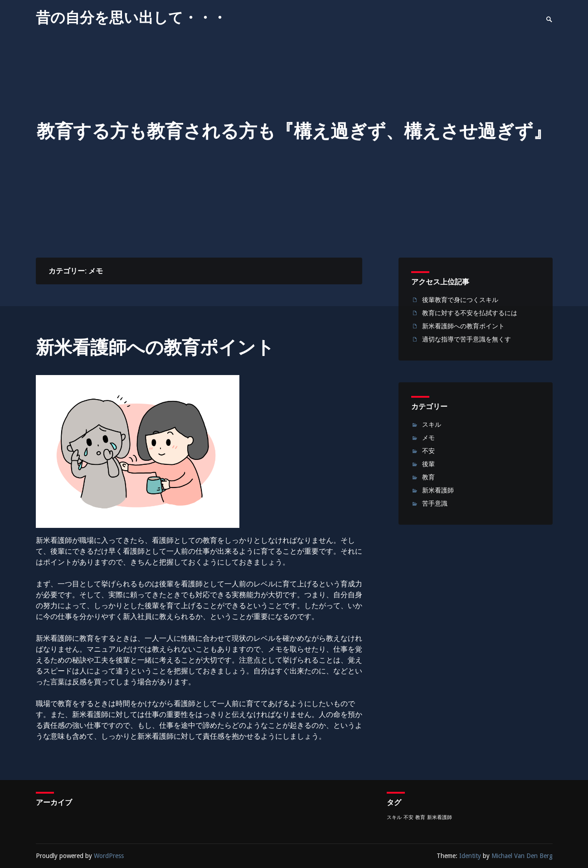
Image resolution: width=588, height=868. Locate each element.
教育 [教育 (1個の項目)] (420, 817)
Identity (470, 856)
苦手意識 (435, 503)
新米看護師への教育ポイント (155, 348)
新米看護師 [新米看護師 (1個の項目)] (440, 817)
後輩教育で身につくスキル (460, 300)
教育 (428, 477)
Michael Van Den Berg (522, 856)
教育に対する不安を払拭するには (470, 313)
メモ (428, 438)
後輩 (428, 464)
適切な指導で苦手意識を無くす (467, 339)
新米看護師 (438, 490)
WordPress (109, 856)
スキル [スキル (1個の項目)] (394, 817)
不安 (428, 451)
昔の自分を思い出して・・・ (131, 18)
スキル (432, 424)
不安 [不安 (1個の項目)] (408, 817)
